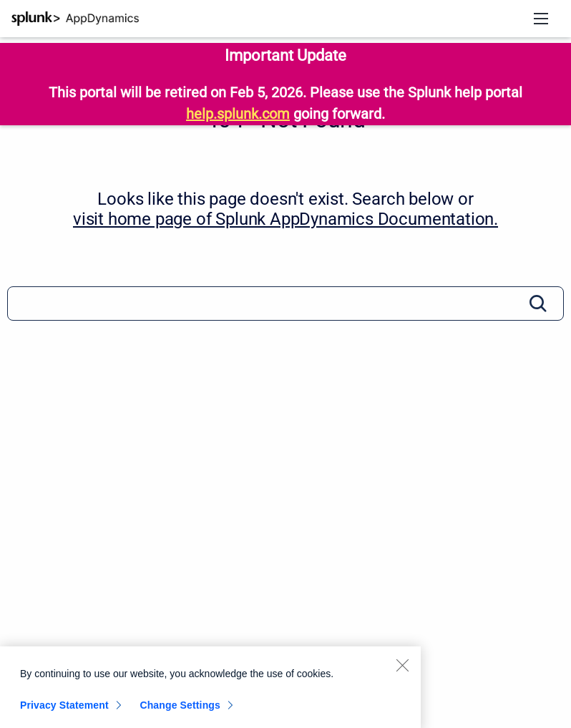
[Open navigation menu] (541, 19)
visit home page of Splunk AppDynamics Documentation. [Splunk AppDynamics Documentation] (285, 219)
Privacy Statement (64, 708)
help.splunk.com (238, 114)
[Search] (285, 304)
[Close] (402, 668)
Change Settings (180, 708)
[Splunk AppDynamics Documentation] (75, 19)
